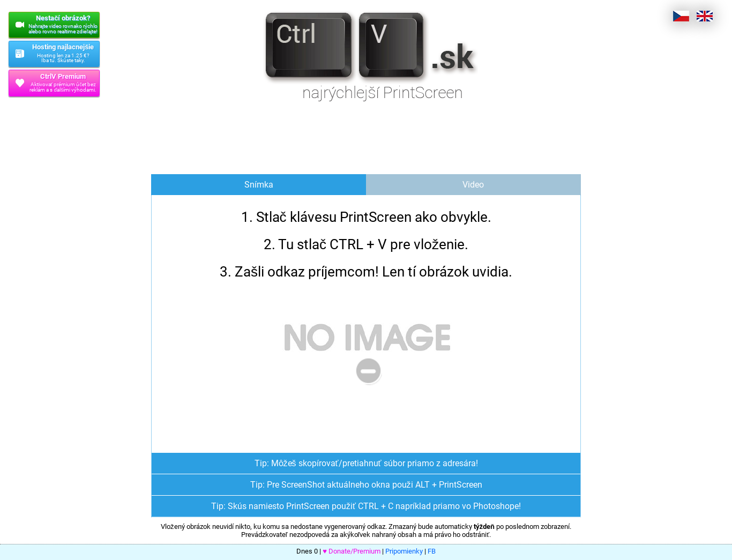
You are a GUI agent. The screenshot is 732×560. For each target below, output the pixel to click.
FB (432, 551)
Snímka (259, 185)
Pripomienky (404, 551)
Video (473, 185)
